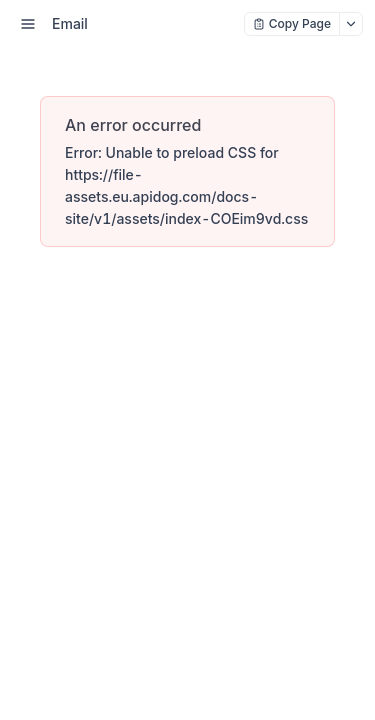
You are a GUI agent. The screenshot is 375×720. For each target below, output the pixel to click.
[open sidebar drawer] (28, 24)
